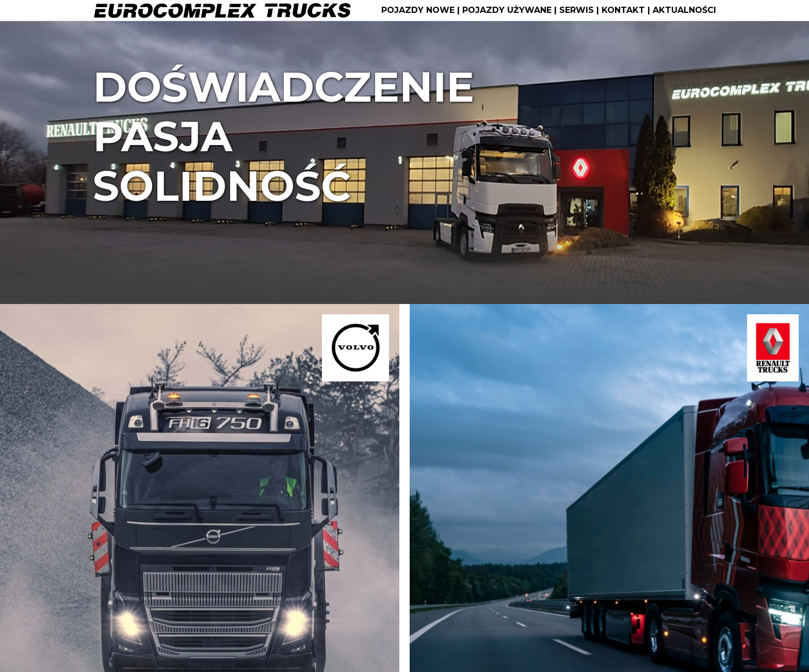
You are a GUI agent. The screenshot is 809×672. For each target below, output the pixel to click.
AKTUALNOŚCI (684, 10)
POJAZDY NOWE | (422, 10)
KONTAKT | (627, 10)
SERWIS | (580, 10)
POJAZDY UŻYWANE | (511, 10)
